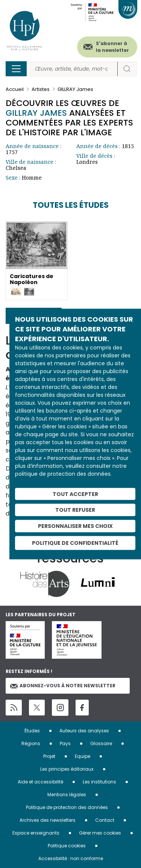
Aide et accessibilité (40, 782)
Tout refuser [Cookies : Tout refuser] (75, 510)
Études (32, 731)
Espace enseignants (36, 833)
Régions (31, 743)
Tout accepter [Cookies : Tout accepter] (75, 494)
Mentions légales (67, 795)
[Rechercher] (74, 69)
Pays (65, 743)
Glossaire (101, 743)
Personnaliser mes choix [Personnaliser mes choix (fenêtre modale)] (75, 526)
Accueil (15, 89)
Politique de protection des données (67, 807)
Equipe (83, 756)
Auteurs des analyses (84, 731)
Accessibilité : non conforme (71, 858)
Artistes (41, 89)
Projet (49, 756)
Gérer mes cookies (100, 833)
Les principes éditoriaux (67, 769)
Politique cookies (67, 846)
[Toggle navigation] (16, 69)
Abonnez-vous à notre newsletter (63, 686)
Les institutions (99, 782)
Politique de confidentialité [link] (75, 543)
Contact (105, 820)
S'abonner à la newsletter (112, 47)
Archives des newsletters (48, 820)
